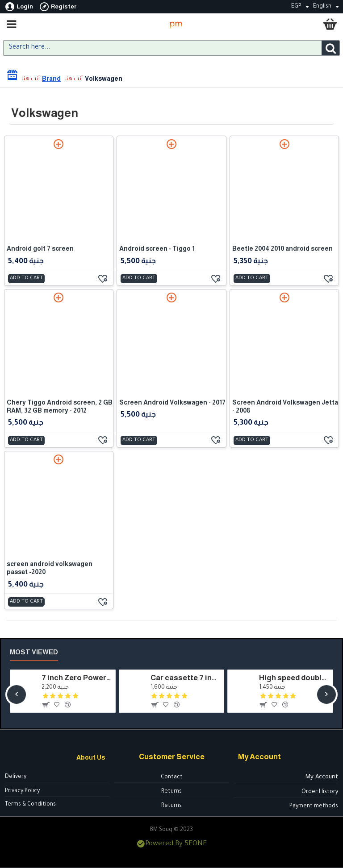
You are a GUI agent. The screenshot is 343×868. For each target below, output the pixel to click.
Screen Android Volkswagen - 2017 (172, 402)
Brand (51, 79)
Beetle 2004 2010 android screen (282, 248)
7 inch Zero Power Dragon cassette (77, 678)
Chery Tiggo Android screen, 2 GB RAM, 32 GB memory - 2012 (60, 406)
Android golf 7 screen (40, 248)
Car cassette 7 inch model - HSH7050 (186, 678)
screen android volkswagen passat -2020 (50, 568)
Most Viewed (34, 652)
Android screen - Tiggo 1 (157, 248)
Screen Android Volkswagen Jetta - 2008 (285, 406)
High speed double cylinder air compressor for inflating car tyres (294, 678)
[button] (17, 694)
